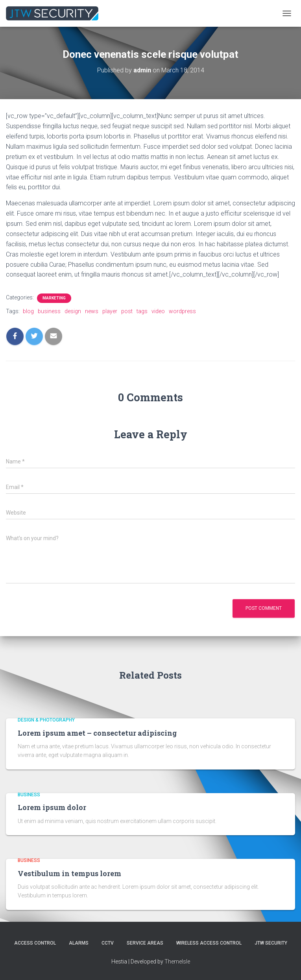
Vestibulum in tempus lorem (69, 873)
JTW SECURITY (271, 943)
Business (29, 795)
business (49, 311)
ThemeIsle (177, 962)
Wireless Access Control (209, 943)
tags (142, 311)
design (73, 311)
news (92, 311)
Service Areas (145, 943)
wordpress (182, 311)
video (158, 311)
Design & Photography (46, 720)
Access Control (35, 943)
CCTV (108, 943)
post (127, 311)
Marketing (54, 298)
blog (28, 311)
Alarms (79, 943)
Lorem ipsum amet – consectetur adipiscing (97, 733)
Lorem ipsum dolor (52, 807)
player (110, 311)
